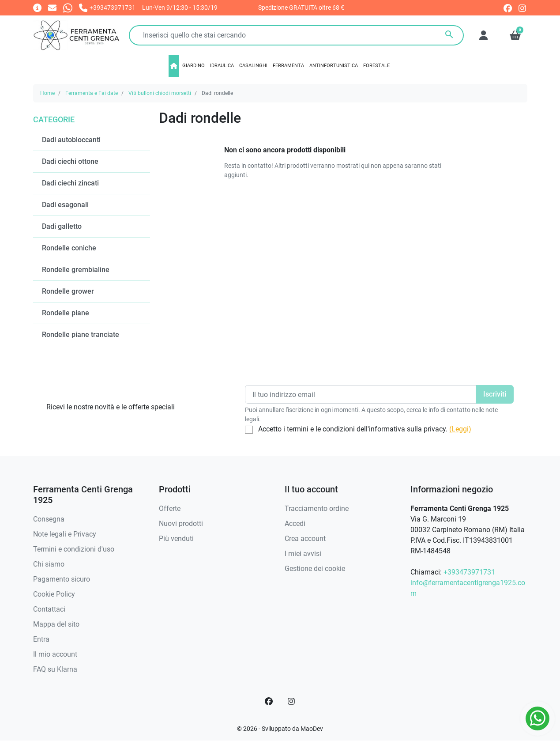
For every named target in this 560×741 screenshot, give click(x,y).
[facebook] (508, 7)
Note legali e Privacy (65, 534)
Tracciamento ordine (317, 508)
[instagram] (523, 7)
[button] (515, 35)
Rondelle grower (68, 291)
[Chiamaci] (107, 7)
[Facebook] (269, 701)
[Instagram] (292, 701)
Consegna (49, 519)
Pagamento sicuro (62, 579)
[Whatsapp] (68, 7)
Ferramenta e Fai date (92, 93)
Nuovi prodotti (181, 524)
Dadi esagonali (65, 205)
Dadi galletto (62, 226)
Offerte (170, 508)
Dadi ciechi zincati (70, 183)
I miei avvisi (303, 554)
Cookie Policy (54, 594)
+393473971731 (469, 572)
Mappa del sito (56, 624)
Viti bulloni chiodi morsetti (160, 93)
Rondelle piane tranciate (81, 335)
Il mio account (55, 654)
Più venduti (176, 539)
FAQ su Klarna (55, 669)
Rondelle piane (66, 313)
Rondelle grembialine (76, 270)
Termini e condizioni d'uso (74, 549)
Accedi (295, 524)
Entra (41, 639)
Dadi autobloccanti (71, 140)
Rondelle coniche (69, 248)
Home (47, 93)
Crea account (305, 539)
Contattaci (49, 609)
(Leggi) (460, 429)
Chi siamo (49, 564)
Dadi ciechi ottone (70, 161)
